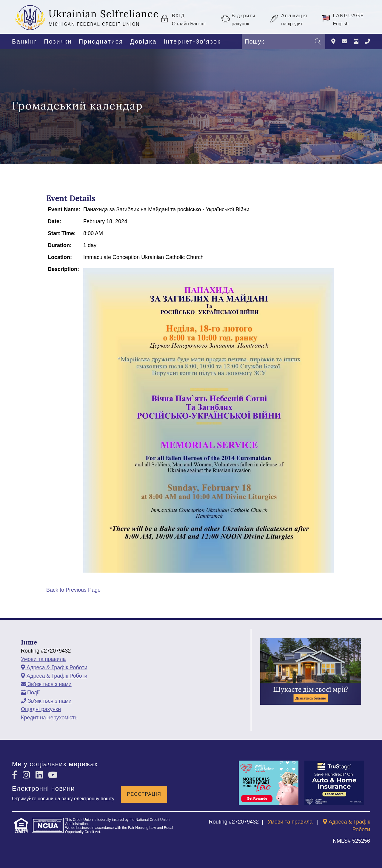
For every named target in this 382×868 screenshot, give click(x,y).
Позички (58, 41)
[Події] (356, 42)
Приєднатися (101, 41)
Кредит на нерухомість (49, 718)
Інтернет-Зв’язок (192, 41)
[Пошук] (318, 41)
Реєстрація (144, 793)
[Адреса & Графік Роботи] (333, 42)
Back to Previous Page (73, 590)
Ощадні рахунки (41, 709)
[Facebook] (16, 775)
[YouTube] (53, 775)
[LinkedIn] (40, 775)
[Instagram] (28, 775)
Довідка (143, 41)
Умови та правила (43, 659)
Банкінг (24, 41)
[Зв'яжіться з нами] (344, 42)
